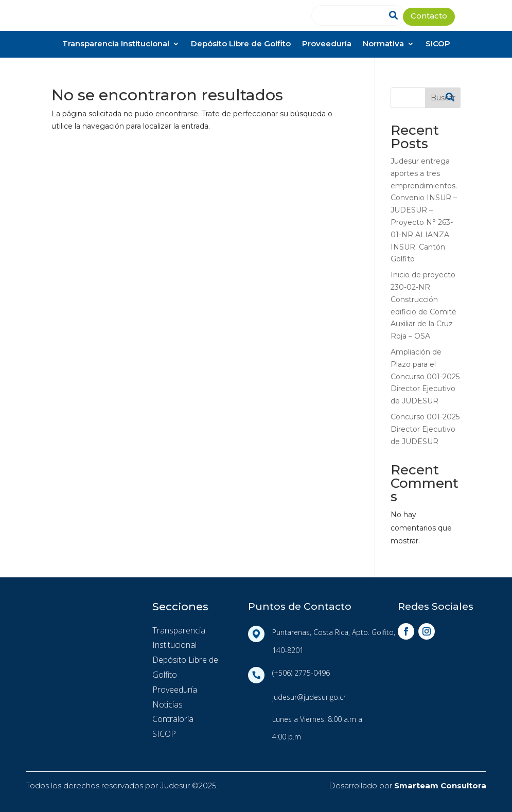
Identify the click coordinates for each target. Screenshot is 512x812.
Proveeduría (327, 45)
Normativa (383, 45)
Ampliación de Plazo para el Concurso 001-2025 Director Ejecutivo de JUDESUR (425, 376)
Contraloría (173, 719)
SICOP (438, 45)
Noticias (167, 704)
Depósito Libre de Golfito (241, 45)
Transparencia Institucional (116, 45)
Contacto (429, 17)
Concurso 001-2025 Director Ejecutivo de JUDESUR (425, 429)
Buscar (443, 98)
